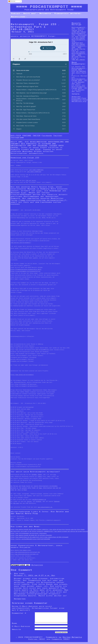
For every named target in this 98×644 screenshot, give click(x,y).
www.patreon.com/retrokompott (21, 243)
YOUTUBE (27, 136)
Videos (40, 477)
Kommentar (19, 613)
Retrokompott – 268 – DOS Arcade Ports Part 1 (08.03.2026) (79, 57)
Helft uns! (31, 13)
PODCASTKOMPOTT (49, 7)
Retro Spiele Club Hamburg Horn (21, 550)
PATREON (42, 146)
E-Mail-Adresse (21, 628)
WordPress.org (79, 101)
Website (16, 631)
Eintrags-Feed (79, 98)
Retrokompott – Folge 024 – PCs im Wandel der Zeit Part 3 (79, 71)
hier (39, 191)
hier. (41, 488)
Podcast (16, 13)
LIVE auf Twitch (31, 181)
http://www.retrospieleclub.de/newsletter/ (38, 200)
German (12, 1)
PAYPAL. (15, 147)
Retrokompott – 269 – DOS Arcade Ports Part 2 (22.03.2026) (79, 49)
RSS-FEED (16, 136)
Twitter (58, 136)
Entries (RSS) (37, 641)
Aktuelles (37, 565)
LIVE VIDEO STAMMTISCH (36, 170)
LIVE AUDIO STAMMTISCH (34, 172)
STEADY (53, 146)
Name (14, 625)
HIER (38, 149)
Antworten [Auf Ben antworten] (20, 599)
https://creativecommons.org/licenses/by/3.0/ (26, 271)
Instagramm (17, 137)
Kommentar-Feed (80, 100)
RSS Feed (16, 503)
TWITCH (36, 136)
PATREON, (34, 475)
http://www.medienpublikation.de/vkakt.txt (25, 554)
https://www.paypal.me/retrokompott (22, 375)
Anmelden (76, 97)
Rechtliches (19, 17)
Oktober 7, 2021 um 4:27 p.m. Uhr (35, 575)
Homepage (57, 502)
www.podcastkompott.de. (45, 507)
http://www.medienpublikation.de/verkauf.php (25, 552)
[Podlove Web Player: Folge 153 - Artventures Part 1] (40, 86)
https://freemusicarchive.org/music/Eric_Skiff (26, 270)
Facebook (47, 136)
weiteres (76, 13)
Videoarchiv (61, 13)
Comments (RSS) (61, 641)
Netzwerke (46, 13)
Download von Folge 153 (25, 158)
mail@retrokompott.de (39, 500)
